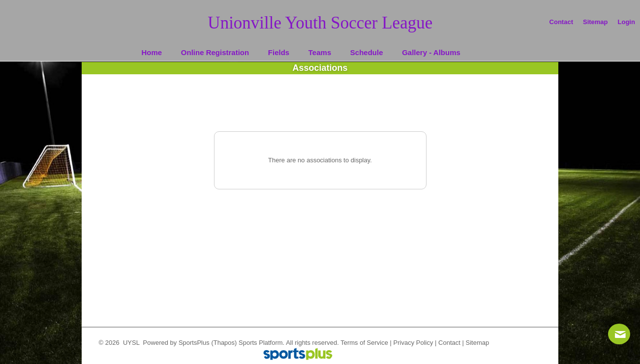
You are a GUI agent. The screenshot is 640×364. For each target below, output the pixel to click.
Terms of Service (364, 343)
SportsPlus (194, 343)
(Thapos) (224, 343)
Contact (449, 343)
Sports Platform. (261, 343)
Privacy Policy (413, 343)
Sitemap (478, 343)
